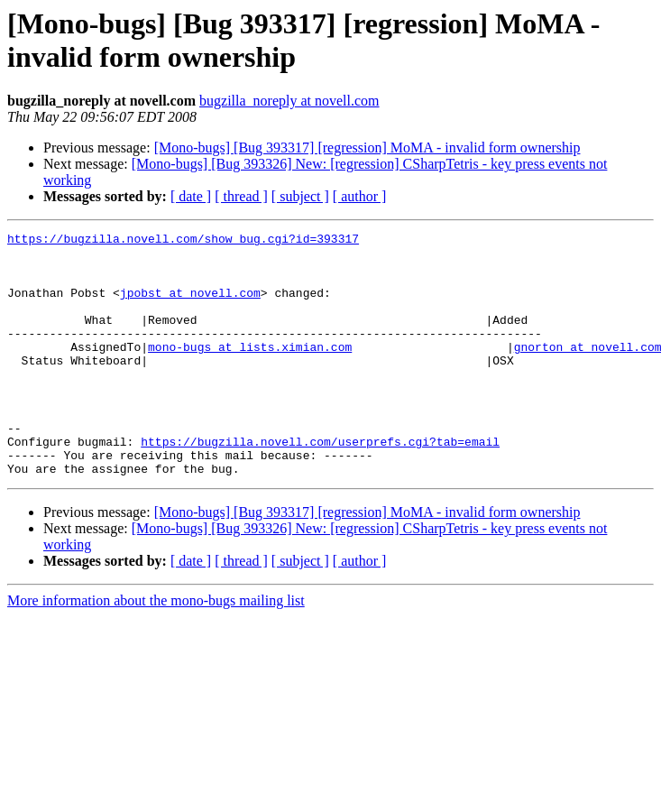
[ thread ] (241, 196)
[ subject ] (300, 196)
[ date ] (191, 196)
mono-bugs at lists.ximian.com (250, 371)
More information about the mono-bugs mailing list (156, 649)
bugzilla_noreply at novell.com (289, 101)
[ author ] (360, 196)
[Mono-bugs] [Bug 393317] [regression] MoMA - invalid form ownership (367, 148)
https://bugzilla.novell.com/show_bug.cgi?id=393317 (183, 241)
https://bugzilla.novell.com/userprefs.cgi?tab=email (320, 484)
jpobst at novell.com (190, 306)
